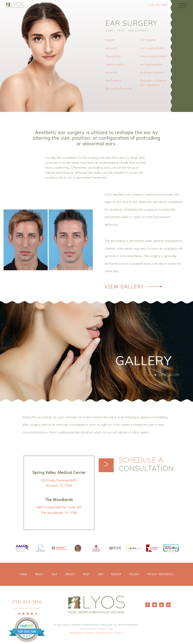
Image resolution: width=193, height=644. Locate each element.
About (39, 574)
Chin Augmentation (152, 48)
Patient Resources (160, 574)
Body (86, 574)
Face (121, 30)
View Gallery (124, 287)
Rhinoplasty (113, 56)
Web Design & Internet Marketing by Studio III (97, 633)
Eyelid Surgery (115, 64)
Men (100, 574)
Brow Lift (111, 72)
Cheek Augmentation (154, 56)
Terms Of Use (106, 629)
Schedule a (146, 464)
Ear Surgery (139, 30)
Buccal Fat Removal (118, 89)
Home (110, 30)
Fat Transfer (148, 40)
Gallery (134, 574)
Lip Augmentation (151, 64)
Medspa (116, 574)
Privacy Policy (89, 629)
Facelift (110, 40)
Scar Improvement (152, 72)
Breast (70, 574)
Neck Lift (111, 48)
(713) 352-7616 (157, 5)
